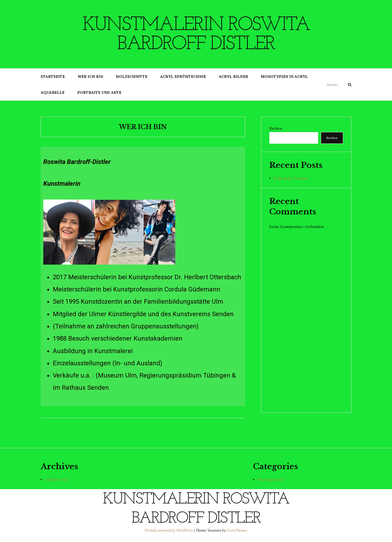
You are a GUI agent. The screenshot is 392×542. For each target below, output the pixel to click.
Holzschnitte (132, 77)
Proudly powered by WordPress (169, 530)
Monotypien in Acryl (284, 77)
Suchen (276, 128)
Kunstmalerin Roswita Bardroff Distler (196, 35)
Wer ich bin (90, 77)
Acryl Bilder (233, 77)
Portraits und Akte (99, 92)
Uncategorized (271, 480)
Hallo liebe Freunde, (291, 178)
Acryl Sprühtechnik (183, 77)
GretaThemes (237, 530)
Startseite (53, 77)
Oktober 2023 (57, 480)
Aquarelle (53, 92)
